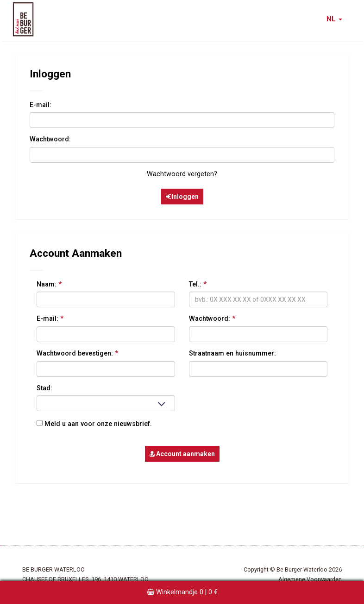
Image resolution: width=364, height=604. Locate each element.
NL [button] (334, 19)
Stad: (44, 388)
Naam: (49, 284)
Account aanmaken (182, 454)
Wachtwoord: (50, 139)
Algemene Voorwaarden (310, 579)
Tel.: (198, 284)
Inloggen (182, 197)
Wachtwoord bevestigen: (77, 353)
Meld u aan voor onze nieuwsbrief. (94, 424)
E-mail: (41, 105)
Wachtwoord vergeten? (182, 174)
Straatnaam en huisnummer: (232, 353)
